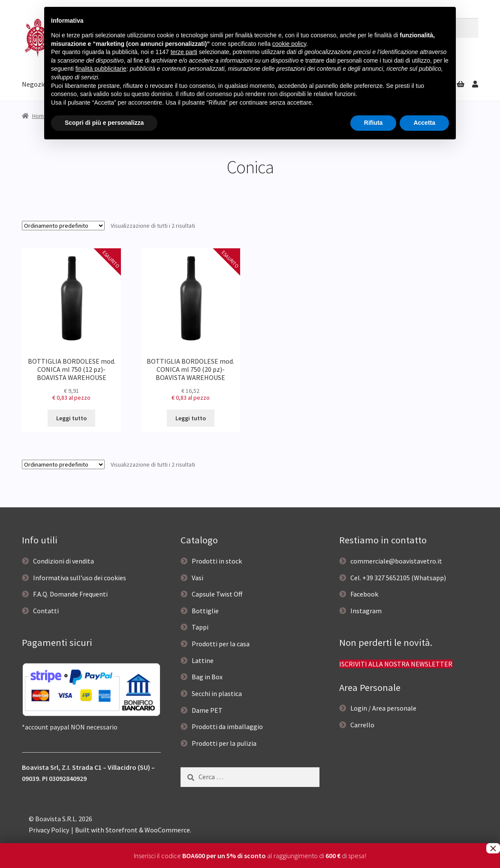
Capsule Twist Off (217, 594)
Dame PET (207, 710)
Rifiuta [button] (373, 123)
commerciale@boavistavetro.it (396, 561)
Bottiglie (205, 611)
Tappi (200, 627)
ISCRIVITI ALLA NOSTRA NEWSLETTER (396, 664)
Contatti (46, 611)
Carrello (362, 725)
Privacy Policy (49, 830)
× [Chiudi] (493, 848)
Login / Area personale (383, 708)
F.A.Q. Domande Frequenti (70, 594)
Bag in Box (207, 677)
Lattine (203, 660)
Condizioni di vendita (63, 561)
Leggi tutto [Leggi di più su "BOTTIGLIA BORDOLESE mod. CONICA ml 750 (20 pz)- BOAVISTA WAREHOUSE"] (191, 418)
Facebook (364, 594)
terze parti (184, 52)
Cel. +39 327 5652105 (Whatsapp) (398, 578)
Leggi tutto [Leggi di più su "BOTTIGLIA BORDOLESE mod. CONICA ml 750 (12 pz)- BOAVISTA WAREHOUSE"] (71, 418)
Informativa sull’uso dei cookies (80, 578)
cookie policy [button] (289, 44)
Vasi (197, 578)
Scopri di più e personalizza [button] (104, 123)
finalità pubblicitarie (101, 69)
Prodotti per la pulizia (224, 743)
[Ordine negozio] (63, 226)
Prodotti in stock (217, 561)
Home (40, 116)
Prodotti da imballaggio (227, 726)
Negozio (34, 84)
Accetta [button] (424, 123)
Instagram (366, 611)
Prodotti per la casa (221, 644)
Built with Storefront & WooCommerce (133, 830)
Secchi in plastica (217, 693)
